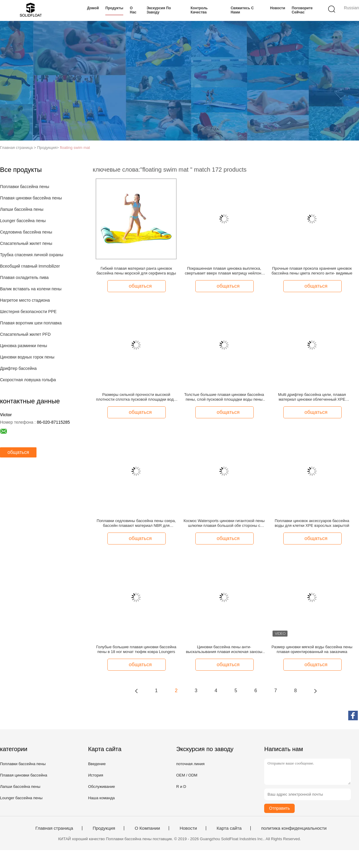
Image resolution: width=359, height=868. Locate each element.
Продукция (104, 828)
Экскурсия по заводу (159, 10)
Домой (93, 8)
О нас (133, 10)
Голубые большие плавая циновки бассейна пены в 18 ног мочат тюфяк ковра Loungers (136, 649)
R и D (181, 787)
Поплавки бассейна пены (25, 187)
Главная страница (54, 828)
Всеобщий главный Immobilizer (30, 266)
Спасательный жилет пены (26, 243)
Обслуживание (101, 787)
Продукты (114, 8)
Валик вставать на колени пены (31, 289)
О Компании (147, 828)
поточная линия (190, 764)
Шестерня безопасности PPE (28, 312)
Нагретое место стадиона (25, 300)
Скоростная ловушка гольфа (28, 380)
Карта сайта (229, 828)
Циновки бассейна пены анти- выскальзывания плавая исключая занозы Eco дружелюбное (224, 649)
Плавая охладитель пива (24, 277)
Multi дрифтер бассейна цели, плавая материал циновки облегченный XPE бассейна (312, 397)
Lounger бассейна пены (23, 221)
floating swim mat (75, 148)
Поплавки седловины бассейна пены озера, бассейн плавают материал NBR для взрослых (136, 523)
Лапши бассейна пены (22, 209)
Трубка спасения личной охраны (32, 255)
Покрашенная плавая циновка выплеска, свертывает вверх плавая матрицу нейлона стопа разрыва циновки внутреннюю (224, 271)
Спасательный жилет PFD (25, 334)
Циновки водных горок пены (27, 357)
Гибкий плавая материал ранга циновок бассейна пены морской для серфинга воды (136, 271)
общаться (18, 452)
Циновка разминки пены (23, 346)
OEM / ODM (187, 775)
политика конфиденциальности (294, 828)
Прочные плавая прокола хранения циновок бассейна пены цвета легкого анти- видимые (312, 271)
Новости (278, 8)
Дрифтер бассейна (18, 368)
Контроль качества (199, 10)
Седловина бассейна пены (26, 232)
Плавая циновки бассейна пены (31, 198)
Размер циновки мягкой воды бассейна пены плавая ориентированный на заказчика (312, 649)
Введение (97, 764)
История (95, 775)
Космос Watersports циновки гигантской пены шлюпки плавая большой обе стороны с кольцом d (224, 523)
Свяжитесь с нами (242, 10)
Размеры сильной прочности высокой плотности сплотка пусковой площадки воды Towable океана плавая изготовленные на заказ (136, 397)
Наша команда (101, 798)
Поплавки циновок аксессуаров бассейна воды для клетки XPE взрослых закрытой (312, 523)
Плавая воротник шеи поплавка (31, 323)
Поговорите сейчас (302, 10)
